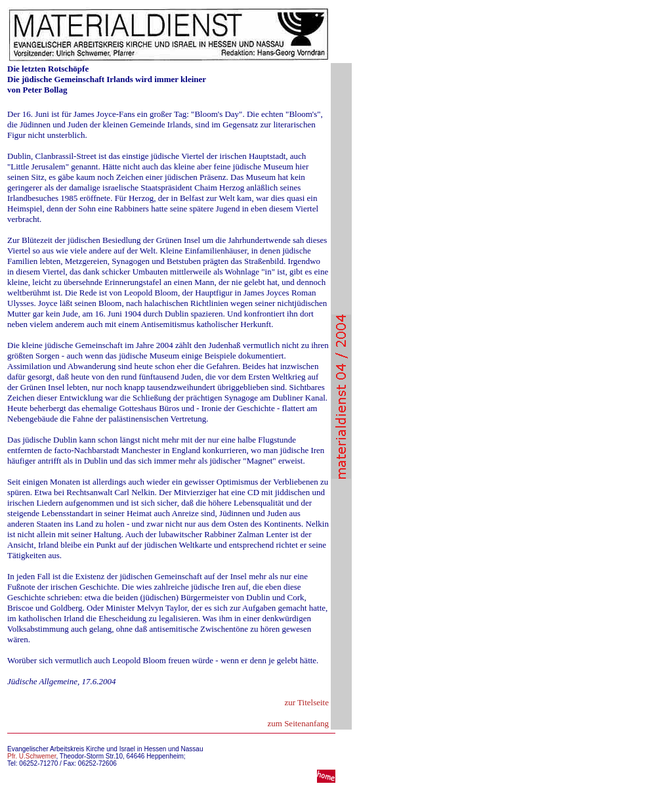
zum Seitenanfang (299, 723)
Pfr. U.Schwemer (31, 756)
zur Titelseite (306, 702)
